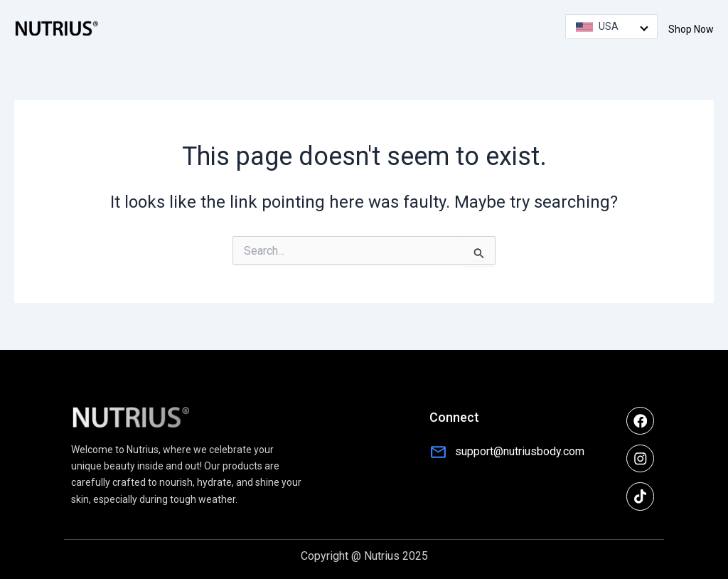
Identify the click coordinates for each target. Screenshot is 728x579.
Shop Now (691, 29)
